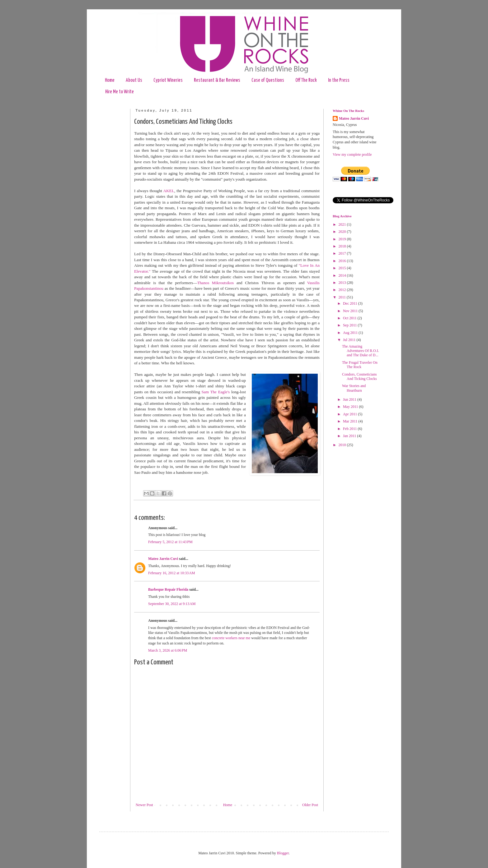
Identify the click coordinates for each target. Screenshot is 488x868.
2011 (343, 297)
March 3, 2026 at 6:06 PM (168, 650)
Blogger (283, 853)
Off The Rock (306, 80)
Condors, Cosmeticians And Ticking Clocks (359, 376)
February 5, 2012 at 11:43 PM (170, 542)
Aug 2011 (351, 333)
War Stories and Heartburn (354, 388)
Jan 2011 (350, 436)
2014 (343, 275)
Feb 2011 (350, 429)
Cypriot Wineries (168, 80)
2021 (343, 224)
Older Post (310, 805)
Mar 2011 (351, 421)
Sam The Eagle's (216, 392)
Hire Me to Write (120, 92)
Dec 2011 (351, 303)
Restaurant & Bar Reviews (217, 80)
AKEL (169, 191)
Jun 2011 (350, 399)
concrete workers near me (231, 638)
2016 (343, 261)
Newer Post (144, 805)
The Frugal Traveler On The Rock (360, 365)
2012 (343, 290)
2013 (343, 283)
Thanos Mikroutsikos (215, 283)
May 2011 (351, 407)
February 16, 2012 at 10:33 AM (172, 573)
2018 (343, 246)
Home (110, 80)
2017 (343, 253)
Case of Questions (268, 80)
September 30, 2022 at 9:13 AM (172, 604)
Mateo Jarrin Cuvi (163, 559)
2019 (343, 239)
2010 (343, 445)
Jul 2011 (350, 340)
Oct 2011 (350, 318)
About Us (134, 80)
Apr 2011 (350, 414)
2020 (343, 232)
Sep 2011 (350, 325)
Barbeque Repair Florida (168, 589)
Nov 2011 (351, 311)
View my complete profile (352, 155)
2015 (343, 268)
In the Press (339, 80)
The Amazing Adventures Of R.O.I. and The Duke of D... (361, 351)
